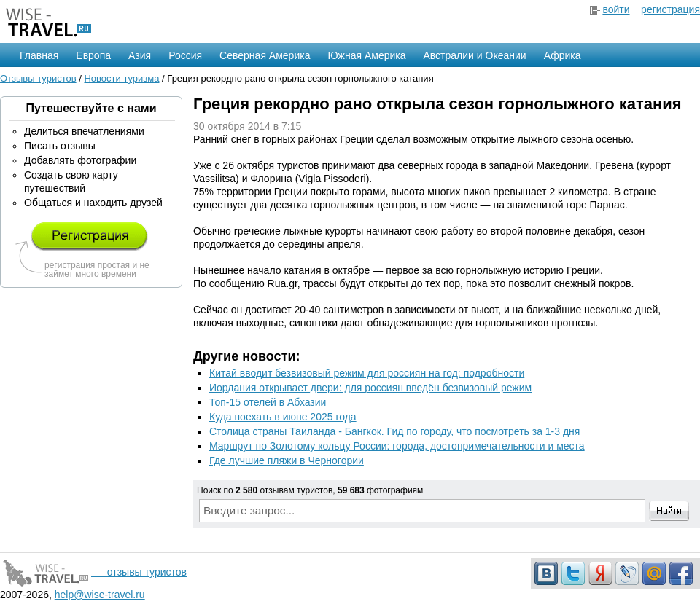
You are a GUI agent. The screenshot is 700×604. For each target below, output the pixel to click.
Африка (563, 55)
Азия (140, 55)
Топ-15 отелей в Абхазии (268, 402)
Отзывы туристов (38, 78)
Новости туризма (121, 78)
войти (616, 9)
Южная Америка (366, 55)
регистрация (670, 9)
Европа (93, 55)
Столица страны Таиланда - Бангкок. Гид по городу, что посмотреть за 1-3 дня (394, 431)
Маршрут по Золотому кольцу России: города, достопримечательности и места (397, 446)
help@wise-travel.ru (100, 595)
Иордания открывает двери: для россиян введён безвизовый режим (370, 388)
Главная (39, 55)
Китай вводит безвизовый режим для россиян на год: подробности (367, 373)
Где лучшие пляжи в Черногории (287, 460)
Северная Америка (265, 55)
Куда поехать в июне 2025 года (283, 417)
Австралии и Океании (475, 55)
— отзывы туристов (93, 572)
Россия (185, 55)
